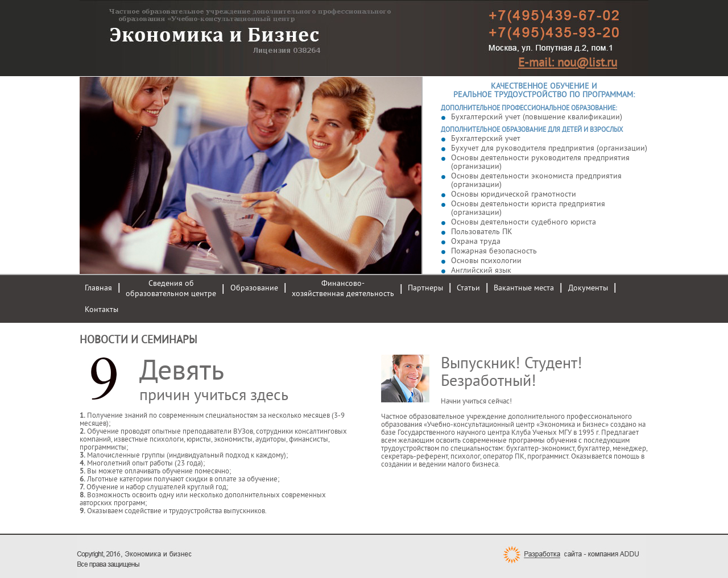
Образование (254, 288)
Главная (98, 288)
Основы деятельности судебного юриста (524, 222)
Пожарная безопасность (494, 251)
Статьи (468, 288)
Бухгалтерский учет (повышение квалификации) (537, 117)
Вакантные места (524, 288)
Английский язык (481, 270)
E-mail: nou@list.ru (568, 63)
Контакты (102, 309)
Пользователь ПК (482, 232)
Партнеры (425, 288)
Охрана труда (476, 241)
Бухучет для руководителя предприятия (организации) (549, 148)
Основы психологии (486, 261)
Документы (588, 288)
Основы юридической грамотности (514, 194)
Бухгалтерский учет (486, 138)
